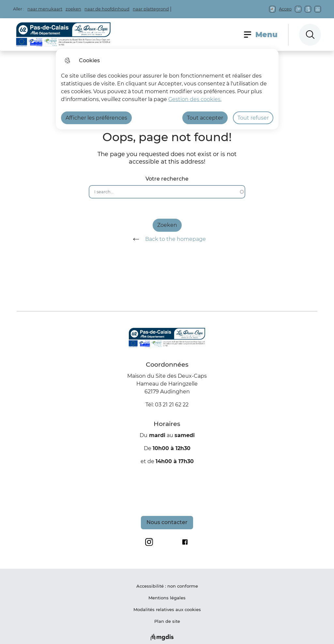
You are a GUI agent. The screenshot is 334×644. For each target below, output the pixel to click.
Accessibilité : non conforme (167, 586)
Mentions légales (167, 598)
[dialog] (167, 89)
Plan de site (167, 621)
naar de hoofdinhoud (107, 9)
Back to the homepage (167, 239)
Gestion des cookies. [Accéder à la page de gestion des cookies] (195, 99)
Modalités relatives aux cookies (167, 609)
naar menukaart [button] (45, 9)
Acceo (285, 9)
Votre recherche (167, 179)
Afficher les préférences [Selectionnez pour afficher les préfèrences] (96, 118)
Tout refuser (253, 118)
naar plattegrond (151, 9)
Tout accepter (205, 118)
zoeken (73, 9)
